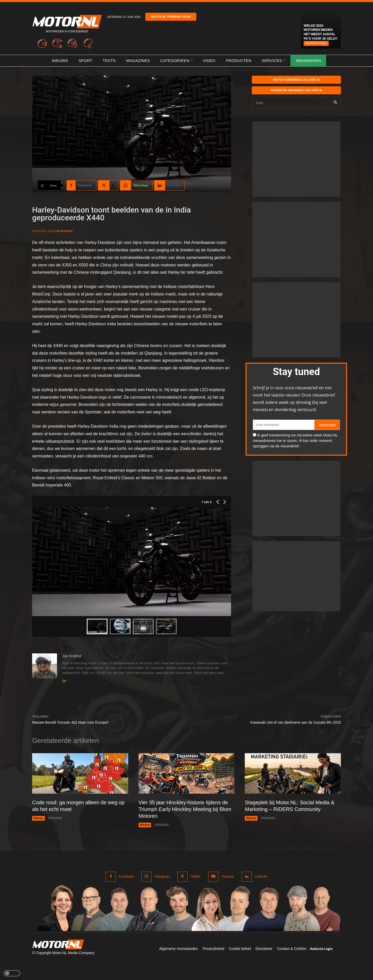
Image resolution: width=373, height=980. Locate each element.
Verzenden (327, 425)
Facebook (126, 876)
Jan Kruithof (64, 231)
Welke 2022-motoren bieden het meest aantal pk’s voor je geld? (320, 32)
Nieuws (38, 818)
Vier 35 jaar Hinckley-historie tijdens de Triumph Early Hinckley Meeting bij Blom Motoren (185, 809)
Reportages (316, 43)
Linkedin (261, 876)
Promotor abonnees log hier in (296, 90)
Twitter (196, 876)
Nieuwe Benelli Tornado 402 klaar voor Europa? (70, 722)
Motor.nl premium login (171, 17)
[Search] (335, 103)
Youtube (228, 876)
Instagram (162, 876)
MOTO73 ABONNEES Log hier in (296, 80)
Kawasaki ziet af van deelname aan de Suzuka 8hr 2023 (296, 722)
